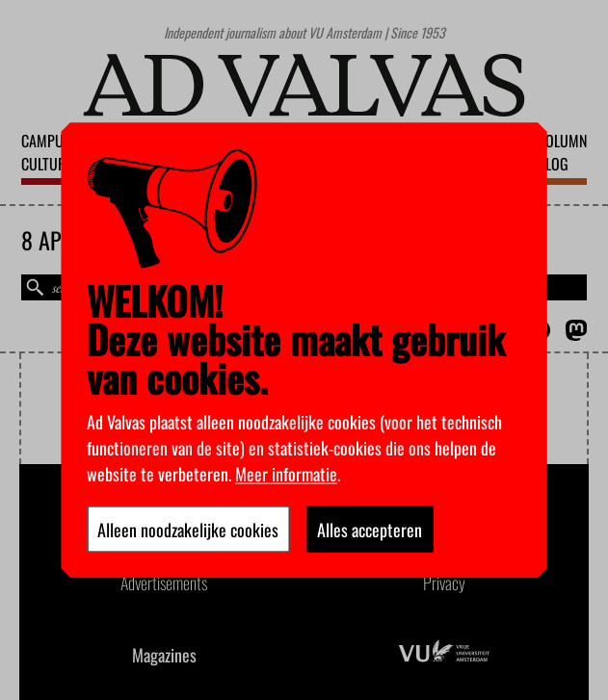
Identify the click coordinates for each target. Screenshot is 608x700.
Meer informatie (286, 473)
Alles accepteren (370, 529)
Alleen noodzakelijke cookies (188, 529)
